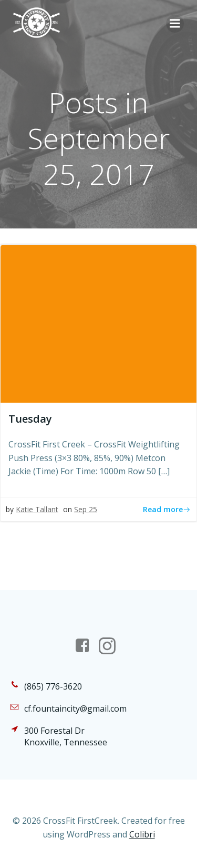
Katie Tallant (37, 509)
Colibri (142, 834)
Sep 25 (86, 509)
